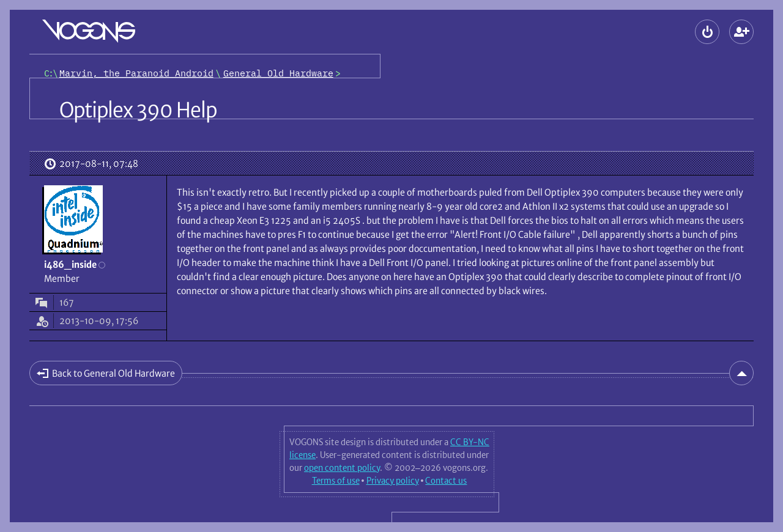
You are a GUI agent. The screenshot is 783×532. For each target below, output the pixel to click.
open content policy (342, 468)
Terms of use (336, 481)
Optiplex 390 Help (138, 110)
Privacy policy (393, 481)
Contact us (446, 481)
